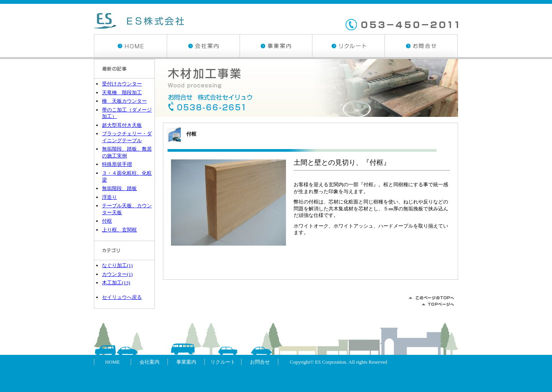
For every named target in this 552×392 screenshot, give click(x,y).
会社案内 (203, 46)
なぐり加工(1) (117, 265)
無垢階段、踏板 (119, 188)
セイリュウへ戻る (122, 297)
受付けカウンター (122, 84)
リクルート (348, 46)
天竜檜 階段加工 (122, 93)
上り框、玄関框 (119, 230)
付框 (191, 134)
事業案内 (276, 46)
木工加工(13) (116, 283)
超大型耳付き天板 (122, 125)
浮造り (109, 197)
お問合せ (421, 46)
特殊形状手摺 (117, 164)
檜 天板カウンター (124, 101)
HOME (130, 46)
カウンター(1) (117, 274)
